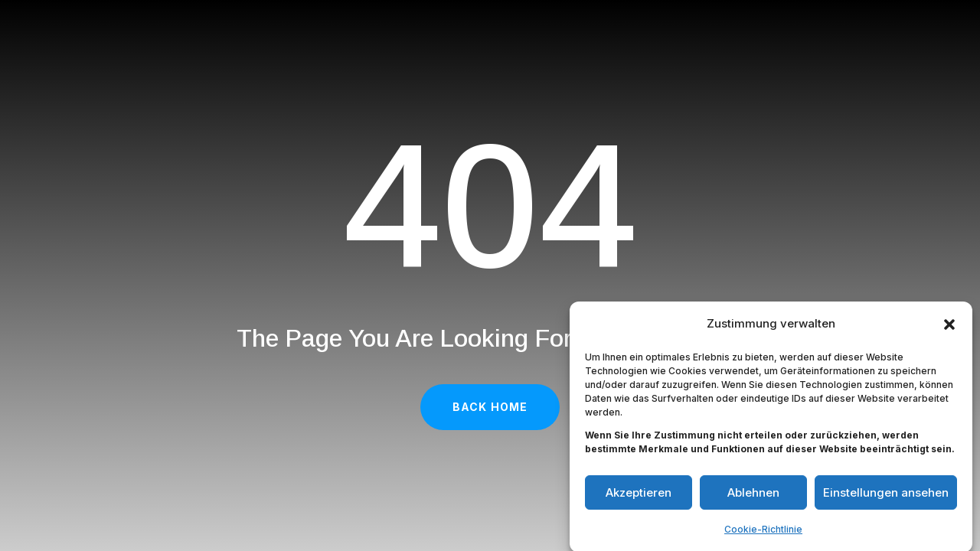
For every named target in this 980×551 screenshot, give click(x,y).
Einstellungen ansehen (886, 496)
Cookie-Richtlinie (763, 532)
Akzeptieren (639, 496)
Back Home (490, 407)
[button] (949, 328)
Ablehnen (753, 496)
